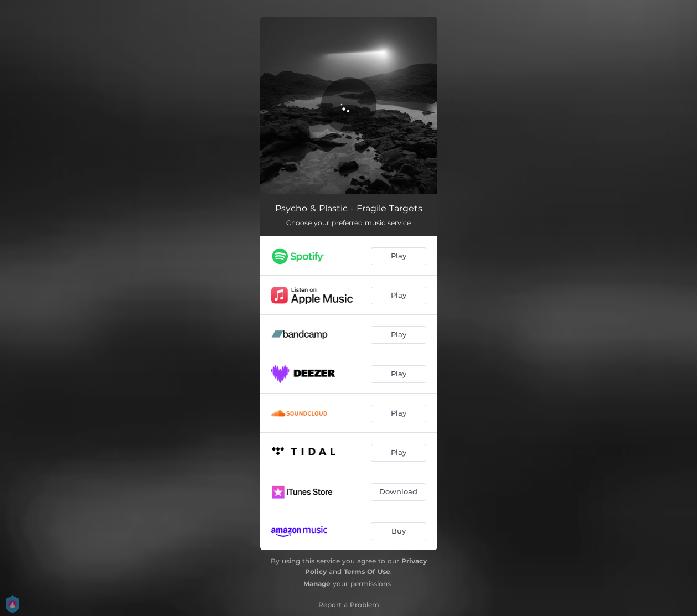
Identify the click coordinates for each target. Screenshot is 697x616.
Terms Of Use (367, 571)
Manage (317, 584)
